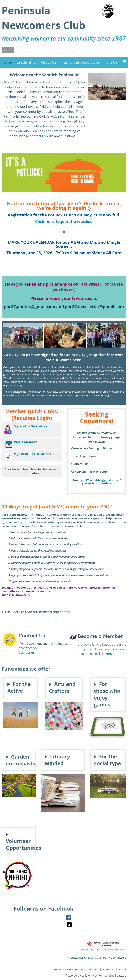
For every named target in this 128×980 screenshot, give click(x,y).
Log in (8, 50)
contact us (38, 136)
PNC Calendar (25, 442)
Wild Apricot (89, 976)
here (16, 469)
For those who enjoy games (107, 694)
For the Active (19, 687)
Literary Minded (57, 760)
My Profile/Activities (30, 426)
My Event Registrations (32, 454)
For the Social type (107, 760)
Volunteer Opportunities (19, 844)
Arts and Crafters (62, 687)
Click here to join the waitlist (64, 221)
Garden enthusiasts (19, 760)
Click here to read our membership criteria (38, 612)
